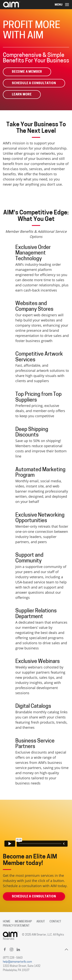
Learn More (22, 95)
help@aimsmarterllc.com (17, 962)
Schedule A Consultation (34, 83)
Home (7, 922)
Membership (23, 922)
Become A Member (27, 72)
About (41, 922)
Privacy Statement (16, 926)
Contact (55, 922)
